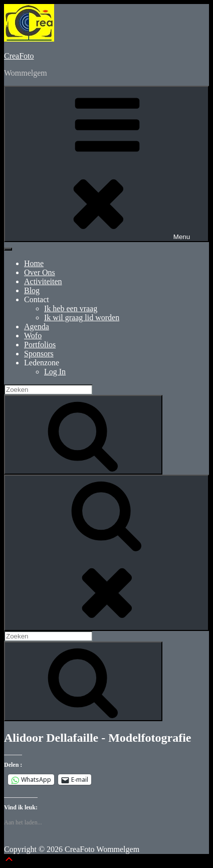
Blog (32, 290)
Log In (55, 372)
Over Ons (40, 272)
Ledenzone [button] (42, 363)
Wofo (33, 336)
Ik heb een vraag (71, 308)
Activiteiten (43, 281)
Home (34, 263)
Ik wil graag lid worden (82, 317)
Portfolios (40, 345)
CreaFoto (19, 56)
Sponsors (39, 354)
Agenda (37, 327)
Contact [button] (37, 299)
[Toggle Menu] (8, 249)
